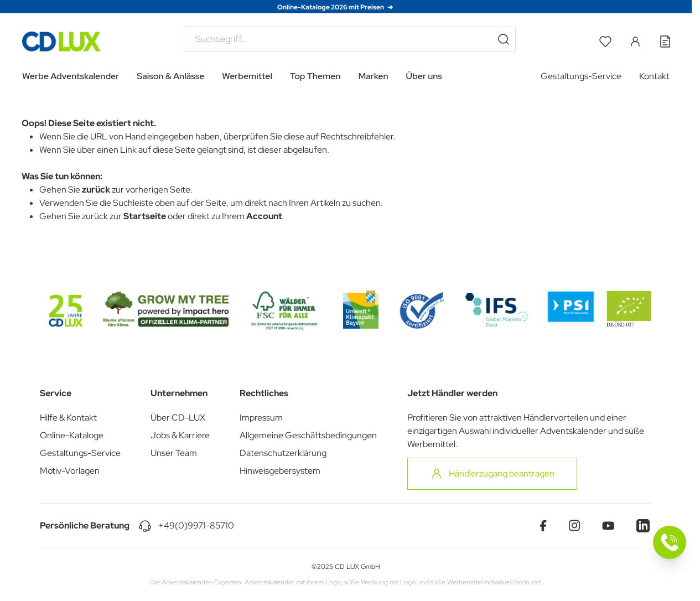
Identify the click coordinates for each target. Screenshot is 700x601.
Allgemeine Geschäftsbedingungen (308, 435)
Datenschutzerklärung (283, 453)
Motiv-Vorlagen (70, 471)
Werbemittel (247, 76)
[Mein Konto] (635, 42)
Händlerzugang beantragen (492, 474)
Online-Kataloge (72, 435)
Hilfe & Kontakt (68, 418)
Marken (374, 76)
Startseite (145, 216)
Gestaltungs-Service (581, 76)
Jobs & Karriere (180, 435)
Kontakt (654, 76)
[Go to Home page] (61, 42)
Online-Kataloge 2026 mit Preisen (331, 7)
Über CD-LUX (178, 418)
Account (264, 216)
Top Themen (315, 76)
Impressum (261, 418)
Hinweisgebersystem (280, 471)
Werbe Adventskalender (71, 76)
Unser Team (174, 453)
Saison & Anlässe (170, 76)
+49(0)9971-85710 (196, 525)
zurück (96, 190)
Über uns (424, 76)
